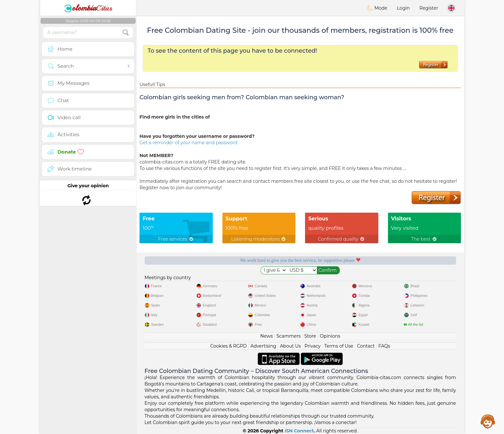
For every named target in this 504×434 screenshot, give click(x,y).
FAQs (384, 346)
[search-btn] (126, 33)
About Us (290, 346)
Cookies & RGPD (229, 346)
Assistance (488, 421)
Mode (377, 8)
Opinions (330, 336)
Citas (88, 8)
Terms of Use (339, 346)
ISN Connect (299, 431)
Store (310, 336)
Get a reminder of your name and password (188, 143)
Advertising (263, 346)
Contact (366, 346)
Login (403, 8)
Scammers (288, 336)
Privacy (312, 346)
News (267, 336)
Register (429, 8)
